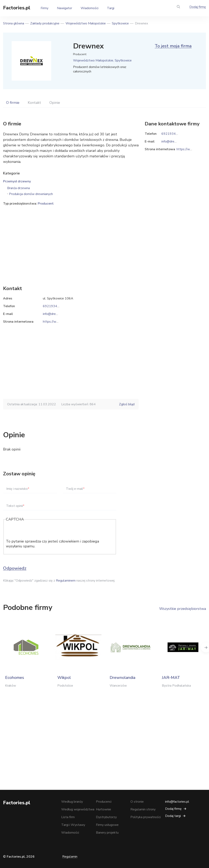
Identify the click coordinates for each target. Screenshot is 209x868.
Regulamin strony (143, 809)
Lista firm (68, 817)
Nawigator (64, 8)
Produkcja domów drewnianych (31, 194)
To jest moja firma (173, 46)
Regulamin (70, 857)
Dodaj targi (173, 816)
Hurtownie (103, 809)
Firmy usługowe (107, 825)
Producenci (104, 802)
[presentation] (37, 531)
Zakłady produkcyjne (45, 23)
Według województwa (78, 809)
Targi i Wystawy (73, 825)
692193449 (52, 306)
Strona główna (14, 23)
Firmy (44, 8)
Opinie (55, 103)
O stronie (137, 802)
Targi (111, 8)
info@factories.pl (177, 802)
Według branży (72, 802)
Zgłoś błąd (127, 404)
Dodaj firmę (198, 7)
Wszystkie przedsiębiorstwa (183, 609)
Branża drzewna (18, 188)
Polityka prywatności (146, 817)
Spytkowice (120, 23)
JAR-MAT (171, 678)
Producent (46, 204)
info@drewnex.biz (56, 314)
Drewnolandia (122, 678)
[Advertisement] (71, 239)
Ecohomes (15, 678)
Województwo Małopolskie (86, 23)
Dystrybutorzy (106, 817)
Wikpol (64, 678)
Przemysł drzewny (17, 181)
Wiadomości (89, 8)
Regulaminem (66, 581)
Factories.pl (17, 8)
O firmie (13, 103)
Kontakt (34, 103)
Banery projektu (107, 833)
